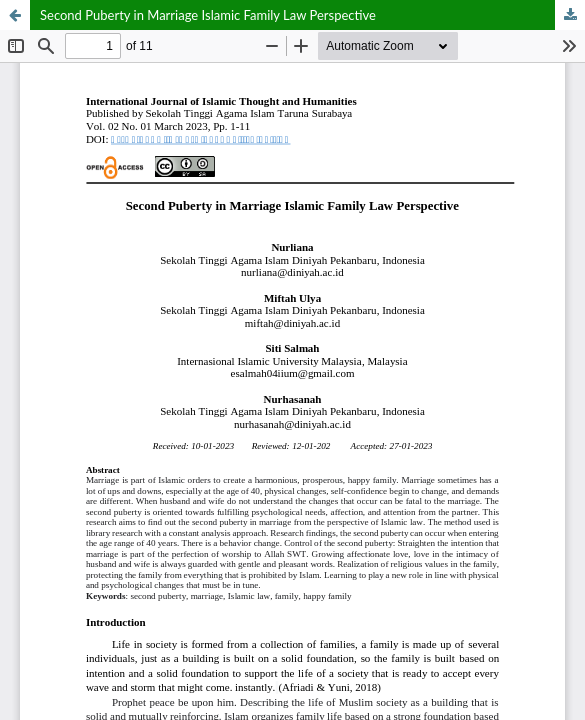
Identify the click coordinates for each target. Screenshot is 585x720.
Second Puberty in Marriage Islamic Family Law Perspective (208, 15)
